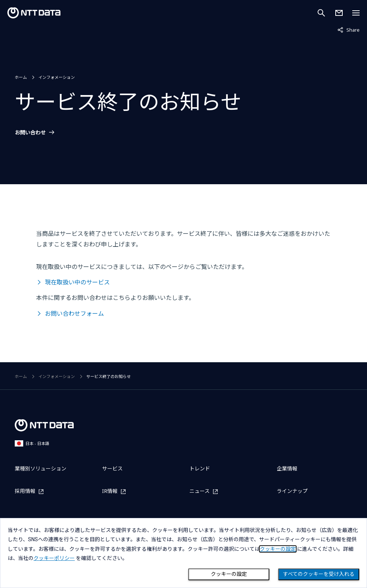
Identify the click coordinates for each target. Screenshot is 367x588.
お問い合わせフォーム (74, 314)
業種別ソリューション (41, 468)
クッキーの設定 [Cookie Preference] (229, 574)
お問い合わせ (30, 133)
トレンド (200, 468)
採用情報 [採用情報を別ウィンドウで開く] (25, 491)
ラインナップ (292, 491)
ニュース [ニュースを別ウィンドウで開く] (200, 491)
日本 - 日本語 (32, 443)
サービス (112, 468)
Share (349, 29)
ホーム (21, 77)
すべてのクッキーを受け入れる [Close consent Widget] (319, 574)
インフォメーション (57, 77)
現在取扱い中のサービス (77, 282)
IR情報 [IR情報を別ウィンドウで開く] (110, 491)
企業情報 (287, 468)
